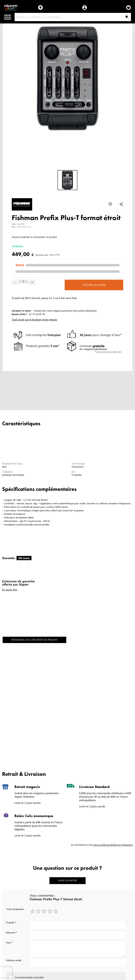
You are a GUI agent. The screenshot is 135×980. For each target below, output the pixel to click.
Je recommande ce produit (29, 977)
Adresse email (14, 960)
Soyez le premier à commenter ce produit (34, 237)
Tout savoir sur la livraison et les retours (34, 320)
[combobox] (73, 17)
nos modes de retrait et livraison (113, 845)
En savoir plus (10, 590)
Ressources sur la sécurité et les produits (34, 640)
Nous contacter (67, 880)
